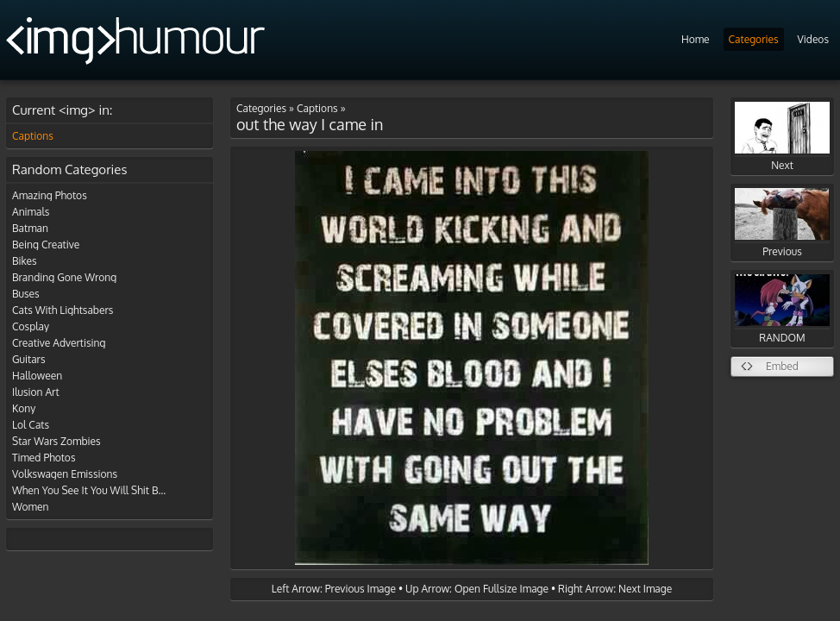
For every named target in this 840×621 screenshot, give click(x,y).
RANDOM (782, 309)
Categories (754, 39)
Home (696, 39)
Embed (782, 366)
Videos (813, 39)
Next (782, 137)
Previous (782, 223)
